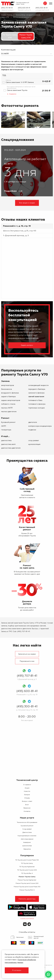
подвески (32, 430)
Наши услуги (27, 818)
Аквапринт (27, 842)
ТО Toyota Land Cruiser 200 (27, 870)
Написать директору (27, 899)
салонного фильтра (36, 393)
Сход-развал (34, 441)
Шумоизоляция (34, 444)
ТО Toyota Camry (27, 863)
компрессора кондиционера (40, 426)
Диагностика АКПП (8, 444)
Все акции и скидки (27, 203)
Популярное (27, 856)
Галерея (27, 795)
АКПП (4, 426)
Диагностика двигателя (11, 448)
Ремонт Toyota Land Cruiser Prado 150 (27, 887)
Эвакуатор (27, 849)
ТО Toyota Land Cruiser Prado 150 (27, 860)
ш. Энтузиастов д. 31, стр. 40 (42, 10)
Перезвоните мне (27, 661)
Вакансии (27, 808)
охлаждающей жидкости (38, 385)
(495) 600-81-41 (24, 8)
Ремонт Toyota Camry (27, 877)
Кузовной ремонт (8, 422)
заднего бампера (8, 397)
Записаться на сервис (27, 654)
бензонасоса (6, 389)
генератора (6, 430)
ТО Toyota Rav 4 (27, 873)
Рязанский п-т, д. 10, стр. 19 (24, 10)
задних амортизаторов (11, 400)
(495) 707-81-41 (7, 8)
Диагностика (6, 441)
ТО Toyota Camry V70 (10, 36)
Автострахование (27, 839)
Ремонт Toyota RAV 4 (27, 890)
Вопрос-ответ (27, 801)
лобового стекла (8, 404)
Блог (27, 805)
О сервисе (27, 785)
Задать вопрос (27, 345)
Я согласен (17, 970)
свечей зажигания (36, 397)
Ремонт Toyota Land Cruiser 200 (27, 883)
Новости (27, 791)
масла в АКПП (7, 408)
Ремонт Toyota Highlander (27, 880)
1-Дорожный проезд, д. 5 (7, 10)
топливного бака (35, 400)
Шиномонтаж (27, 846)
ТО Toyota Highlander (27, 867)
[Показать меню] (51, 3)
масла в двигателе (9, 412)
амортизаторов (8, 385)
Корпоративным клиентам (27, 836)
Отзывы (27, 798)
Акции (27, 788)
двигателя (33, 422)
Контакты (27, 811)
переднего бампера (37, 389)
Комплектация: (8, 50)
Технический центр (27, 780)
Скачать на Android (27, 919)
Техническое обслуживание (27, 822)
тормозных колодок (37, 408)
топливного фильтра (37, 404)
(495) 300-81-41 (42, 8)
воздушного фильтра (10, 393)
